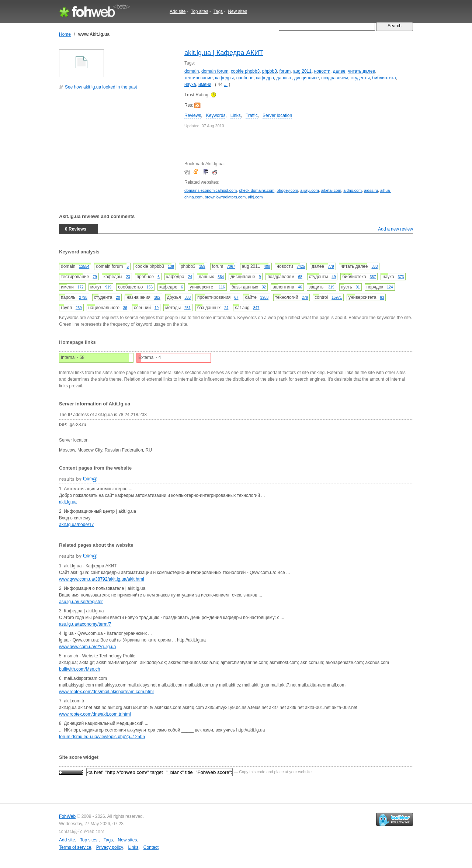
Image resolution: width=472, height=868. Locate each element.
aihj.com (255, 197)
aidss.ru (371, 190)
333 (375, 267)
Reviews (193, 115)
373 (401, 277)
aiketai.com (331, 190)
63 (382, 298)
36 (125, 308)
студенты (360, 78)
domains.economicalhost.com (211, 190)
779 (331, 267)
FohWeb (67, 816)
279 (305, 298)
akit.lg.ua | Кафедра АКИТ (224, 53)
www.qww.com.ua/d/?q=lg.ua (87, 647)
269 (79, 308)
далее (339, 71)
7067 (231, 267)
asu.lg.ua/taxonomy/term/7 (85, 624)
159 (202, 267)
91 (358, 287)
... (226, 84)
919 (108, 287)
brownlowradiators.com (225, 197)
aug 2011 (302, 71)
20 (118, 298)
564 (221, 277)
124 (390, 287)
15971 (337, 298)
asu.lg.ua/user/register (81, 602)
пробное (245, 78)
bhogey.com (287, 190)
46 (300, 287)
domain (192, 71)
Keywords (216, 115)
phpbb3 (270, 71)
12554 (84, 267)
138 (171, 267)
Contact (151, 847)
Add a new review (395, 229)
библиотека (384, 78)
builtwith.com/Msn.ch (79, 669)
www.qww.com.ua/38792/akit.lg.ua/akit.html (102, 579)
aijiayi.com (309, 190)
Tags (218, 11)
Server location (277, 115)
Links (236, 115)
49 (334, 277)
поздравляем (335, 78)
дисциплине (307, 78)
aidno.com (353, 190)
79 (95, 277)
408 (267, 267)
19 (157, 308)
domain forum (215, 71)
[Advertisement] (114, 145)
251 (188, 308)
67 (236, 298)
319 (331, 287)
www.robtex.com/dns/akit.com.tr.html (95, 714)
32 (264, 287)
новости (322, 71)
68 (300, 277)
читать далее (361, 71)
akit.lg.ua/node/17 (77, 525)
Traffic (252, 115)
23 (128, 277)
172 (81, 287)
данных (284, 78)
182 (157, 298)
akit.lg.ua (68, 502)
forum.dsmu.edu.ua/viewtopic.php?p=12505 (102, 737)
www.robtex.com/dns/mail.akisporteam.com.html (106, 692)
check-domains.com (257, 190)
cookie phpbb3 (245, 71)
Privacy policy (110, 847)
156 (150, 287)
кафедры (224, 78)
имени (205, 84)
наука (190, 84)
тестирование (199, 78)
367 (373, 277)
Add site (178, 11)
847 (256, 308)
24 (190, 277)
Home (65, 34)
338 (188, 298)
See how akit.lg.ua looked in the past (101, 87)
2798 (83, 298)
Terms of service (75, 847)
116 (222, 287)
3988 (264, 298)
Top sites (199, 11)
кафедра (265, 78)
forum (285, 71)
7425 (301, 267)
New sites (237, 11)
